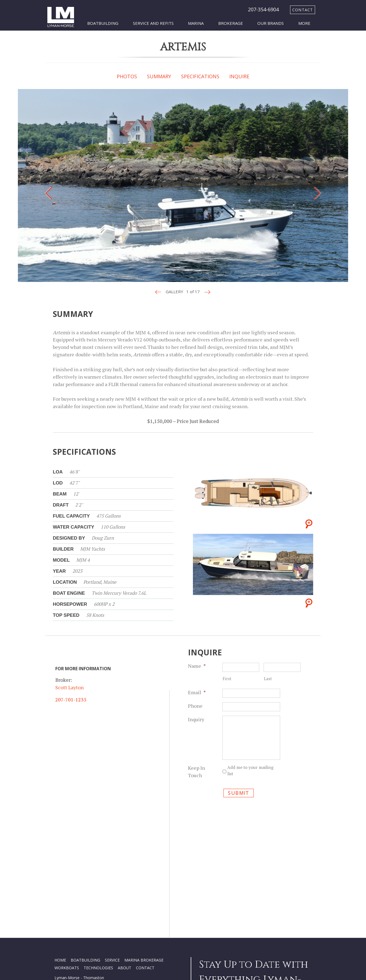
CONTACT (145, 866)
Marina (196, 23)
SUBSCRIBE (214, 945)
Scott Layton (69, 687)
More (304, 23)
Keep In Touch (196, 772)
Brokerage (231, 23)
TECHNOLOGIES (98, 866)
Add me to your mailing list (250, 771)
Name (197, 666)
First (227, 679)
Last (268, 679)
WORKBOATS (67, 866)
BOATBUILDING (85, 859)
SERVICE (112, 859)
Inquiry (196, 719)
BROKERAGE (152, 859)
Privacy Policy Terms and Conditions (87, 938)
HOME (60, 859)
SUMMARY (159, 76)
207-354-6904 (263, 9)
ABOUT (125, 866)
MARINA (132, 859)
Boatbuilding (103, 23)
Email (197, 692)
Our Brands (271, 23)
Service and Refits (153, 23)
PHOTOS (127, 76)
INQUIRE (239, 76)
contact (303, 10)
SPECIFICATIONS (200, 76)
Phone (195, 706)
